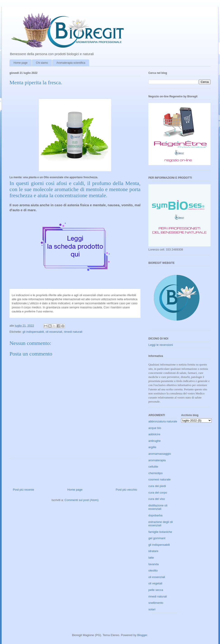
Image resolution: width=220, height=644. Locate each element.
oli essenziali (54, 332)
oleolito (153, 570)
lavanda (154, 564)
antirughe (154, 441)
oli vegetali (155, 583)
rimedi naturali (73, 332)
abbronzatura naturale (163, 421)
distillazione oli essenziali (158, 507)
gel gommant (157, 538)
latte (151, 558)
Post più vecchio (126, 490)
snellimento (156, 603)
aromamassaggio (160, 454)
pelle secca (156, 590)
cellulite (153, 467)
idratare (153, 551)
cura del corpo (158, 493)
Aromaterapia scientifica (71, 63)
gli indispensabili (33, 332)
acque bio (155, 428)
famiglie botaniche (160, 532)
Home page (21, 63)
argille (152, 447)
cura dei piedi (157, 486)
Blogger (142, 635)
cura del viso (157, 499)
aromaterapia (157, 460)
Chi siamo (42, 63)
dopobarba (155, 515)
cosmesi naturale (159, 479)
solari (152, 609)
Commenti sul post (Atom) (82, 500)
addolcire (154, 434)
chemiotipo (156, 473)
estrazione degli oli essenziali (161, 524)
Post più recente (23, 490)
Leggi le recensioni (161, 345)
